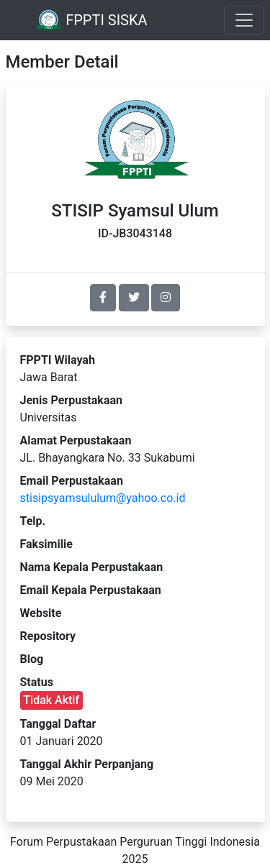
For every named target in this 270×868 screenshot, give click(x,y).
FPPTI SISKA (91, 20)
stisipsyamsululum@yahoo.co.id (103, 498)
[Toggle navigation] (244, 20)
